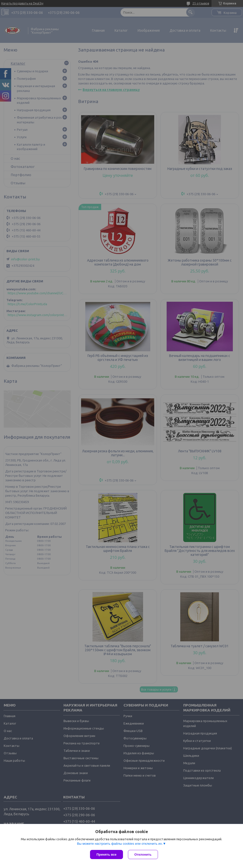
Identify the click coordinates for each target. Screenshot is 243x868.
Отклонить (143, 854)
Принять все (106, 854)
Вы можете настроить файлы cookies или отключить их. (120, 844)
